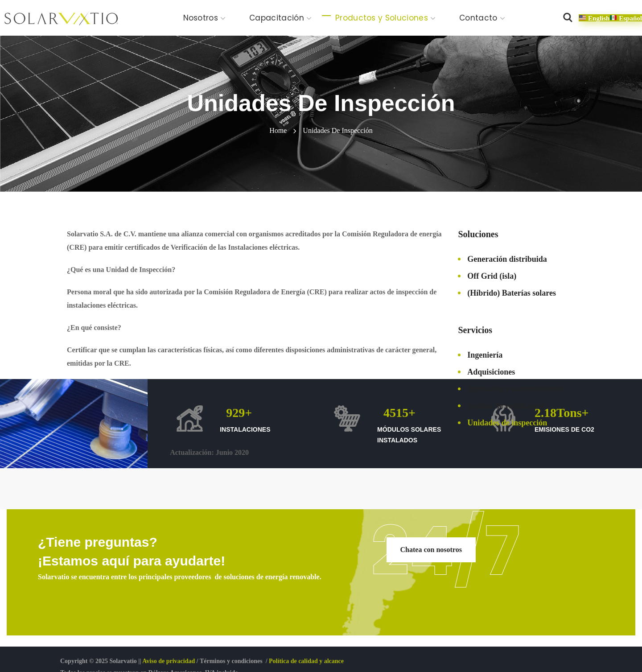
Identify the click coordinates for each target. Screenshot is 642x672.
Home (278, 130)
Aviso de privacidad (169, 661)
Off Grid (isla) (492, 276)
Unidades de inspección (507, 423)
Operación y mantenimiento (515, 389)
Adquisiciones (491, 372)
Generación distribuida (507, 259)
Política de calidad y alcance (306, 661)
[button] (568, 18)
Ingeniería (485, 355)
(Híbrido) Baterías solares (512, 293)
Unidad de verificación (506, 406)
